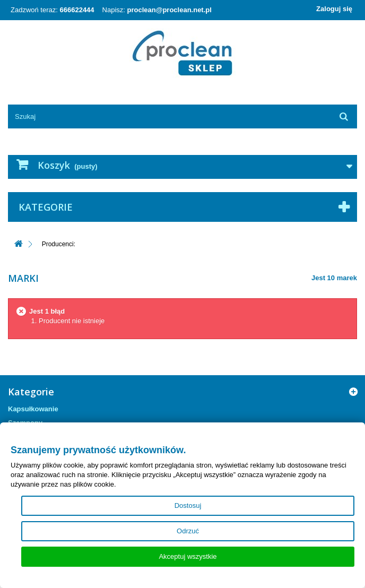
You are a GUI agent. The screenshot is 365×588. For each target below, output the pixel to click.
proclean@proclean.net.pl (170, 10)
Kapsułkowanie (33, 409)
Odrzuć (188, 531)
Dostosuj (188, 505)
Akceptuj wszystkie (188, 556)
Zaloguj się (334, 9)
